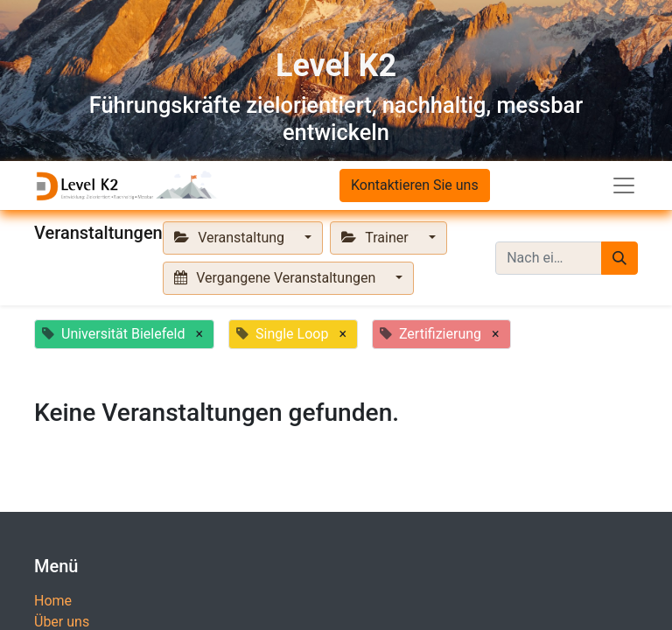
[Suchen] (619, 258)
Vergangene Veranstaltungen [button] (276, 278)
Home (53, 601)
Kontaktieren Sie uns (415, 185)
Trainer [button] (376, 238)
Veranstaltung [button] (231, 238)
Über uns (62, 622)
